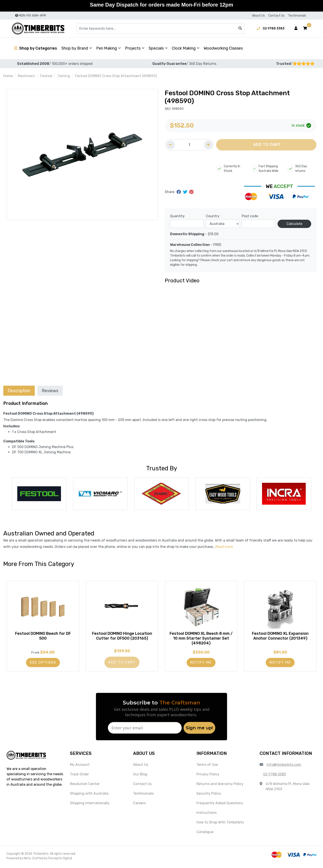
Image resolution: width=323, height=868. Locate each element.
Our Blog (140, 776)
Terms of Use (207, 767)
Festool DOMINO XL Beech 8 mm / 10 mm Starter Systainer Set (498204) (201, 639)
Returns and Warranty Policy (220, 786)
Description (19, 391)
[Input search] (161, 28)
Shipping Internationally (90, 805)
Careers (139, 805)
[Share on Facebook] (179, 192)
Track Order (79, 776)
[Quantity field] (189, 145)
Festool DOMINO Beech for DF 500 (43, 637)
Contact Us (276, 16)
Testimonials (297, 16)
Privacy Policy (208, 776)
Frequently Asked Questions (220, 805)
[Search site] (240, 28)
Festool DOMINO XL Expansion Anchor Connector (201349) (280, 637)
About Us (258, 16)
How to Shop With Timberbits (220, 824)
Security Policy (209, 796)
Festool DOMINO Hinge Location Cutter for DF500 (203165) (122, 637)
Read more (224, 547)
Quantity (177, 216)
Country (213, 216)
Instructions (207, 815)
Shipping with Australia (89, 796)
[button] (305, 28)
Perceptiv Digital (60, 860)
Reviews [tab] (50, 391)
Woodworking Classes (223, 48)
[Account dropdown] (296, 28)
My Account (80, 767)
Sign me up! (199, 730)
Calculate (294, 224)
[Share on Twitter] (186, 192)
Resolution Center (85, 786)
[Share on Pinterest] (191, 192)
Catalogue (205, 834)
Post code (250, 216)
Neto (27, 860)
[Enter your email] (145, 730)
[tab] (19, 391)
